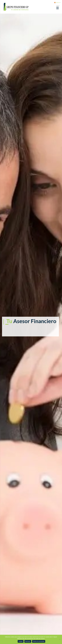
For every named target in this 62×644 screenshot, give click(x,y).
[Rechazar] (60, 639)
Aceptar (21, 641)
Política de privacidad (39, 641)
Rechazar (28, 641)
